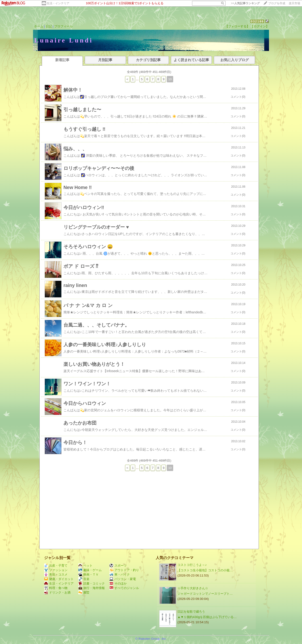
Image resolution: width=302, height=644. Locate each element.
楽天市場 (294, 3)
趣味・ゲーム (90, 570)
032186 (257, 21)
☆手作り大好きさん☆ (193, 588)
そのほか (118, 583)
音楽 (84, 579)
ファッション (56, 570)
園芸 (84, 592)
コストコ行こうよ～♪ (192, 565)
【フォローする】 (237, 26)
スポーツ (118, 566)
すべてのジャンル (124, 588)
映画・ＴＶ (88, 575)
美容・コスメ (56, 575)
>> (245, 3)
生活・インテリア (58, 3)
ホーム (39, 26)
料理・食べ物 (56, 588)
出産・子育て (56, 566)
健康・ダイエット (59, 579)
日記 (49, 26)
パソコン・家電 (123, 579)
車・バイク (120, 575)
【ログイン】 (260, 26)
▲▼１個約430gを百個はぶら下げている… (207, 617)
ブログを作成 (277, 3)
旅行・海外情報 (92, 588)
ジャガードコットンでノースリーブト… (205, 594)
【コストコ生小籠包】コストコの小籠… (205, 570)
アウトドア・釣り (124, 570)
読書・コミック (92, 583)
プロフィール (63, 26)
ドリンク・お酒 (57, 592)
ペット (85, 566)
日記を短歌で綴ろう (191, 612)
